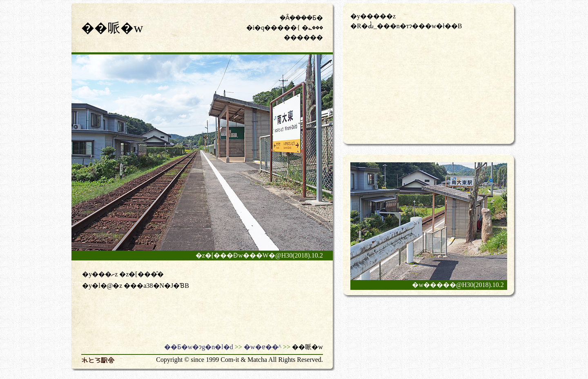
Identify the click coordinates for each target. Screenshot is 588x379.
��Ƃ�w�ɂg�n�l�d (199, 347)
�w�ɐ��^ (263, 347)
